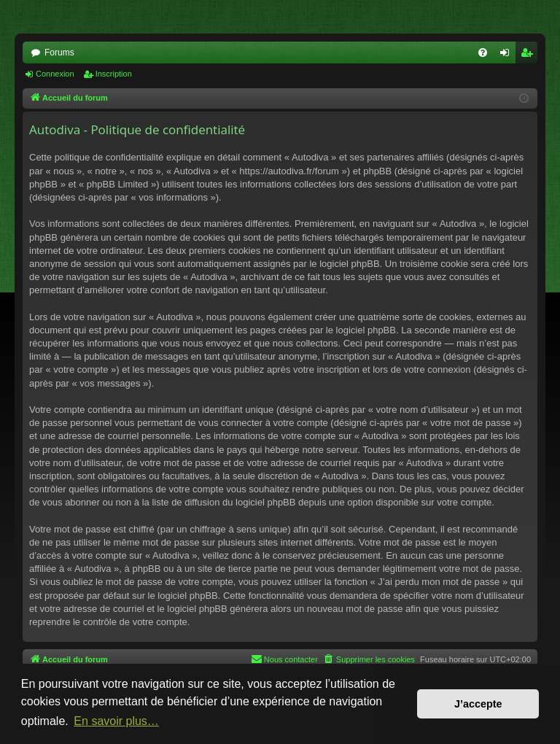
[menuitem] (483, 53)
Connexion (55, 74)
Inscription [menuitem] (530, 55)
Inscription (114, 74)
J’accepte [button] (478, 704)
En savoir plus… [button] (116, 721)
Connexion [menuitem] (508, 55)
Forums (59, 53)
